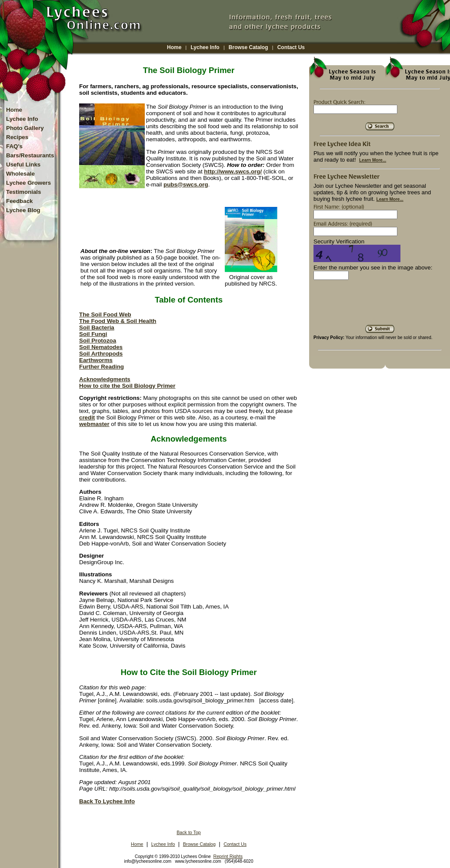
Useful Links (23, 165)
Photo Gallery (25, 128)
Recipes (17, 137)
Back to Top (189, 832)
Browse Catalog (248, 47)
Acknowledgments (105, 379)
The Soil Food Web (105, 314)
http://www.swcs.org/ (233, 171)
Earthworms (96, 360)
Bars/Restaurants (30, 155)
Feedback (20, 201)
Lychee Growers (28, 183)
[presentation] (380, 306)
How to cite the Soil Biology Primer (127, 386)
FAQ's (14, 146)
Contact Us (291, 47)
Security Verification (339, 241)
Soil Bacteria (97, 328)
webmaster (94, 424)
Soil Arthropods (101, 354)
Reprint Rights (228, 856)
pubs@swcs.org (186, 185)
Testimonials (23, 192)
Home (174, 47)
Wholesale (20, 174)
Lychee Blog (23, 210)
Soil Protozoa (98, 341)
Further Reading (102, 367)
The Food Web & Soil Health (118, 321)
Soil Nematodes (101, 347)
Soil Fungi (93, 334)
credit (87, 417)
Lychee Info (205, 47)
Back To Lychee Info (107, 801)
